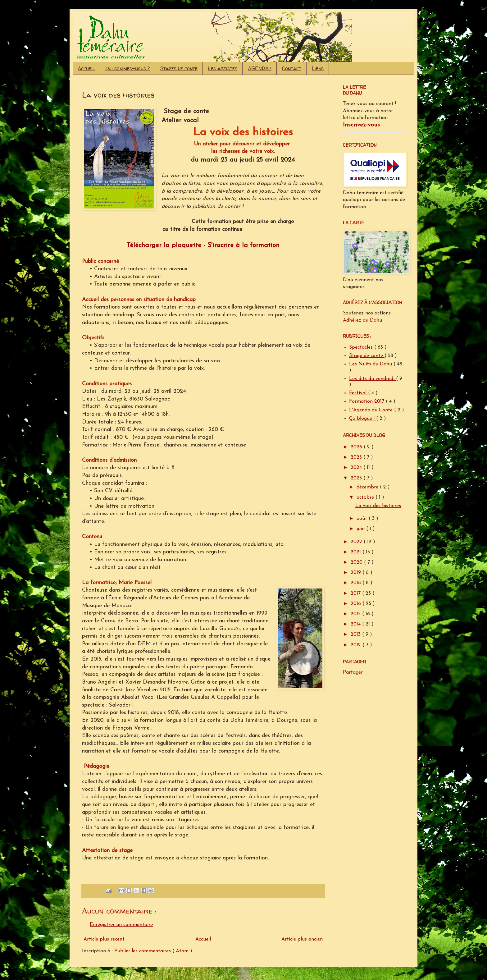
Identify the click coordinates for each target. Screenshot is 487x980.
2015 (356, 614)
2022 (357, 542)
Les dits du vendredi (373, 379)
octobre (366, 497)
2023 (357, 478)
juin (361, 529)
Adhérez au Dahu (362, 320)
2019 (357, 573)
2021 (357, 552)
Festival (359, 393)
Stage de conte (367, 356)
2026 (357, 447)
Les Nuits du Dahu (371, 364)
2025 (357, 457)
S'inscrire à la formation (243, 245)
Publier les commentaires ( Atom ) (153, 951)
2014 (356, 624)
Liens (318, 68)
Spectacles (362, 347)
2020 (357, 562)
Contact (292, 68)
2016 (357, 604)
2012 (357, 645)
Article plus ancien (302, 939)
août (363, 519)
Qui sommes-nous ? (127, 68)
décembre (368, 487)
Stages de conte (179, 68)
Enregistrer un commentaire (121, 925)
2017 (356, 593)
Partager (353, 672)
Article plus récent (104, 939)
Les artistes (223, 68)
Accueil (86, 68)
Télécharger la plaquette (164, 245)
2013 (356, 634)
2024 (357, 468)
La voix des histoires (378, 506)
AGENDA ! (260, 68)
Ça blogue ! (363, 419)
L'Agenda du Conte (372, 410)
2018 (357, 583)
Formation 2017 (367, 401)
